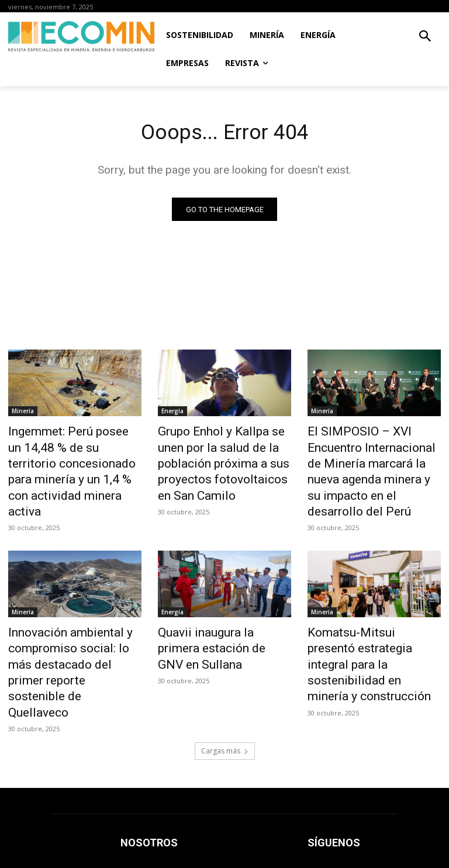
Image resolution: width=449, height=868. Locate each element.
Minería (23, 413)
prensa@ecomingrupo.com (355, 812)
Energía (172, 413)
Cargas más (225, 678)
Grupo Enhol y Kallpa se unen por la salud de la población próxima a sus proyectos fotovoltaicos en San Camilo (220, 452)
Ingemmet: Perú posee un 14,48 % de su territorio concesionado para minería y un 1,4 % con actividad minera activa (73, 458)
